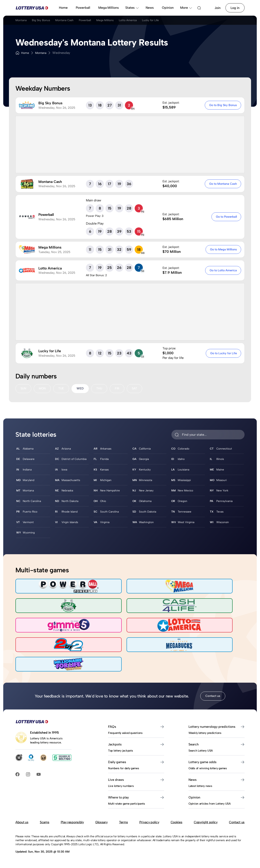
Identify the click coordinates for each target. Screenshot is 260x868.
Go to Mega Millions (223, 249)
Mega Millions (109, 8)
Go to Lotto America (222, 270)
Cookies (177, 826)
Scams (44, 826)
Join (218, 8)
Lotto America (157, 22)
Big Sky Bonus (47, 22)
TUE (63, 389)
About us (22, 826)
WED (82, 389)
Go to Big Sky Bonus (222, 105)
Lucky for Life (185, 22)
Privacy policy (149, 826)
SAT (138, 389)
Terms (123, 826)
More (186, 8)
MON (43, 389)
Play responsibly (72, 826)
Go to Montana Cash (222, 184)
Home (63, 8)
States (132, 8)
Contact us (213, 700)
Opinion (168, 8)
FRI (120, 389)
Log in (235, 8)
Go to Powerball (226, 217)
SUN (24, 389)
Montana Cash (76, 22)
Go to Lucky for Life (223, 353)
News (150, 8)
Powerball (83, 8)
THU (102, 389)
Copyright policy (206, 826)
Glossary (101, 826)
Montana (22, 22)
